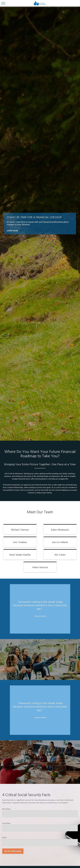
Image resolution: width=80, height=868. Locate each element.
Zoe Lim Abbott (60, 542)
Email (4, 837)
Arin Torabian (20, 542)
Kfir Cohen (60, 555)
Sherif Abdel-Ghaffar (20, 555)
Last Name (6, 823)
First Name (6, 809)
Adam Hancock (40, 567)
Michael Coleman (20, 530)
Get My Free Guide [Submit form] (13, 851)
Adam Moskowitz (60, 530)
